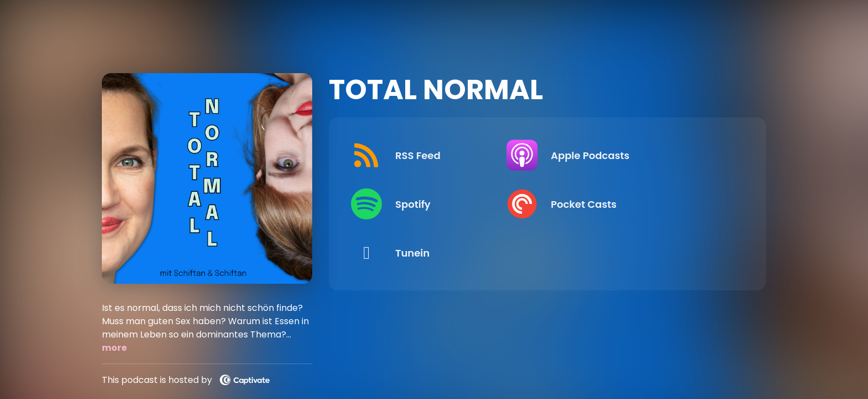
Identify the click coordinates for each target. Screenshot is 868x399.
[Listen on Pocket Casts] (644, 204)
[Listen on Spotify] (443, 204)
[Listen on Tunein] (443, 253)
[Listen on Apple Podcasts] (644, 155)
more (114, 348)
